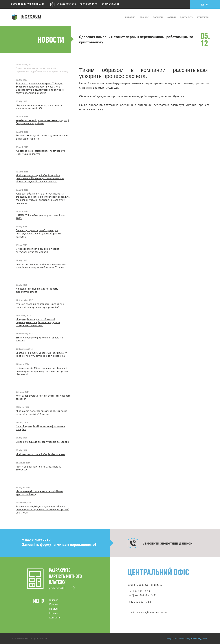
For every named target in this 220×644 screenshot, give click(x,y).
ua (203, 5)
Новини (171, 17)
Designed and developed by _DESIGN (187, 639)
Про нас (144, 17)
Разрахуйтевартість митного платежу (65, 579)
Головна (130, 17)
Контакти (203, 17)
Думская (178, 96)
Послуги (158, 17)
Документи (186, 17)
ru (207, 5)
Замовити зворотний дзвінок (167, 543)
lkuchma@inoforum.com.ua (151, 612)
